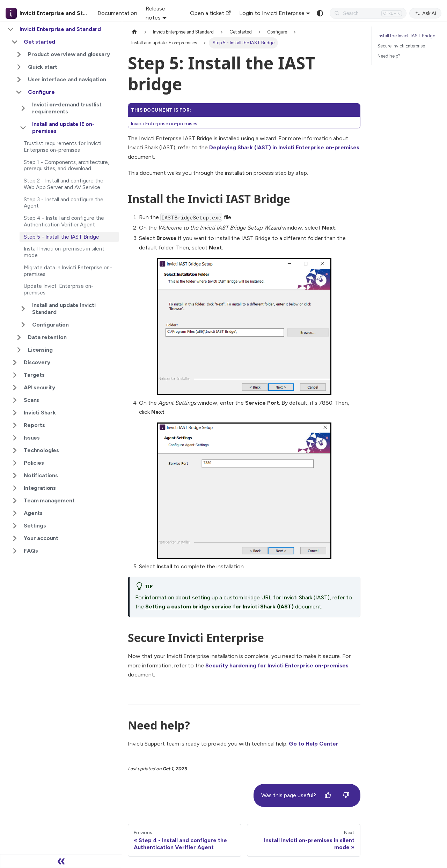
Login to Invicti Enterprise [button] (272, 13)
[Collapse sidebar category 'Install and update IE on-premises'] (23, 128)
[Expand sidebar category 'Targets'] (15, 375)
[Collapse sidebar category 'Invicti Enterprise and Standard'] (10, 29)
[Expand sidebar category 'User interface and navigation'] (19, 80)
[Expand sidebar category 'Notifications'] (15, 476)
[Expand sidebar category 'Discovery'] (15, 362)
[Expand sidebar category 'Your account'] (15, 538)
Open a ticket (210, 13)
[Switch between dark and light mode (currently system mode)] (320, 13)
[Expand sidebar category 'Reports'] (15, 425)
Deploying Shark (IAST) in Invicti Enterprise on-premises (284, 147)
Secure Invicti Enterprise (401, 46)
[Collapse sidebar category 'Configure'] (19, 92)
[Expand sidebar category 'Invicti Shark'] (15, 413)
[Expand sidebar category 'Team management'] (15, 501)
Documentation (117, 13)
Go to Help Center (314, 744)
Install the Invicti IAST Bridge (406, 36)
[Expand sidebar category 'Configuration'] (23, 325)
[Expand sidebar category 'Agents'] (15, 513)
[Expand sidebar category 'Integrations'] (15, 488)
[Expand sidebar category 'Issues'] (15, 438)
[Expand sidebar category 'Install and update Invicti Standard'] (23, 309)
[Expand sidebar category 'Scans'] (15, 400)
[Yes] (328, 795)
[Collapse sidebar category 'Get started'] (15, 42)
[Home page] (134, 32)
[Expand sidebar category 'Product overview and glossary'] (19, 54)
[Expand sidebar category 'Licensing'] (19, 350)
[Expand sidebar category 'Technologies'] (15, 450)
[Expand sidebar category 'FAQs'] (15, 551)
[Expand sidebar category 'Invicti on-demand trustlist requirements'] (23, 108)
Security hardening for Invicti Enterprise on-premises (277, 665)
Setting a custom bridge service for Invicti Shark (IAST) (219, 607)
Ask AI (425, 13)
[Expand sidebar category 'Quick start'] (19, 67)
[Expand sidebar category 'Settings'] (15, 526)
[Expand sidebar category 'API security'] (15, 388)
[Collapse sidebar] (61, 861)
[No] (346, 795)
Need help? (389, 56)
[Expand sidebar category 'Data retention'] (19, 337)
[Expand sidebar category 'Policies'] (15, 463)
